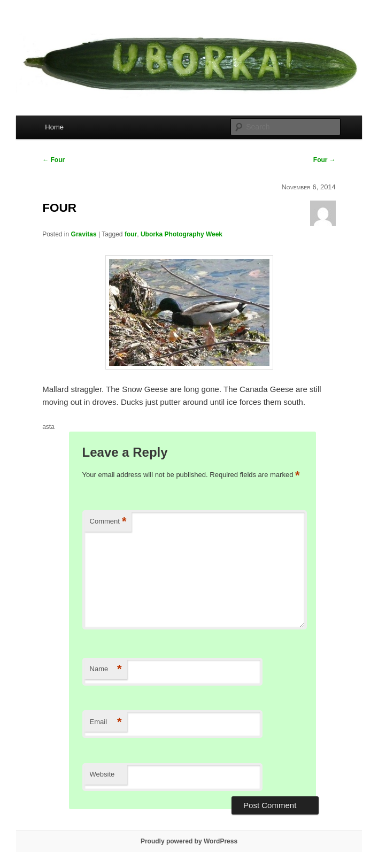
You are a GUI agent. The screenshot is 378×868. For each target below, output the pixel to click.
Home (54, 127)
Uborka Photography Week (182, 234)
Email (106, 722)
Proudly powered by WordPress (189, 841)
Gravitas (84, 234)
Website (102, 774)
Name (106, 669)
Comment (108, 522)
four (131, 234)
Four (53, 160)
